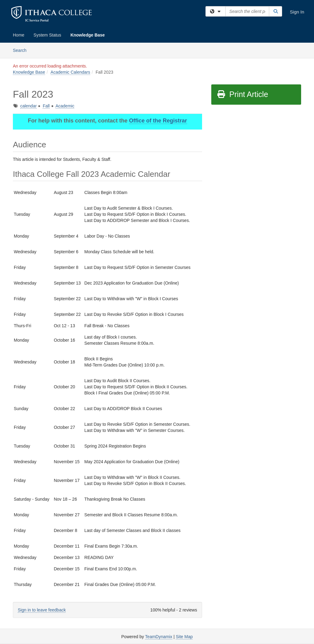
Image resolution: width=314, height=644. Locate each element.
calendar (29, 106)
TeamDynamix (159, 637)
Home (19, 35)
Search (22, 50)
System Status (47, 35)
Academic (65, 106)
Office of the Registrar (158, 121)
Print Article (242, 94)
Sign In (297, 12)
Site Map (184, 637)
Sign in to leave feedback (42, 610)
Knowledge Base (88, 35)
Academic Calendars (70, 72)
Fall (46, 106)
